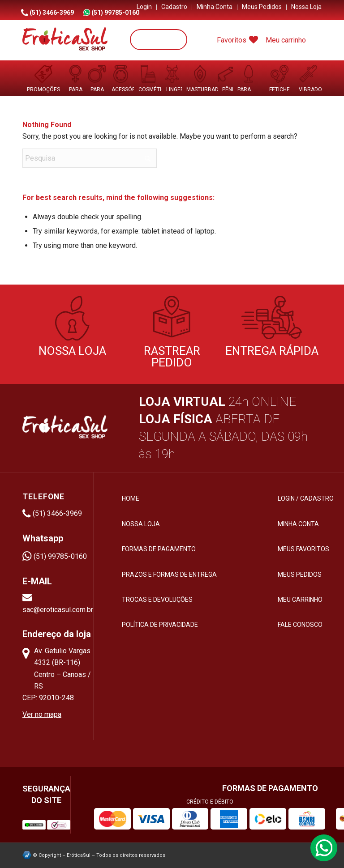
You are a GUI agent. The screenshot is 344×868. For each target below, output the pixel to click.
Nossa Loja (306, 7)
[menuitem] (144, 7)
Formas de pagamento (159, 549)
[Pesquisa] (159, 40)
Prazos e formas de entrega (169, 574)
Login (144, 7)
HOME (131, 498)
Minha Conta (215, 7)
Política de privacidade (160, 625)
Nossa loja (141, 524)
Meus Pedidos (262, 7)
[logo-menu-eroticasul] (65, 40)
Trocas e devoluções (157, 600)
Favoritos (238, 40)
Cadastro (174, 7)
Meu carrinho (286, 40)
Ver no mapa (42, 714)
